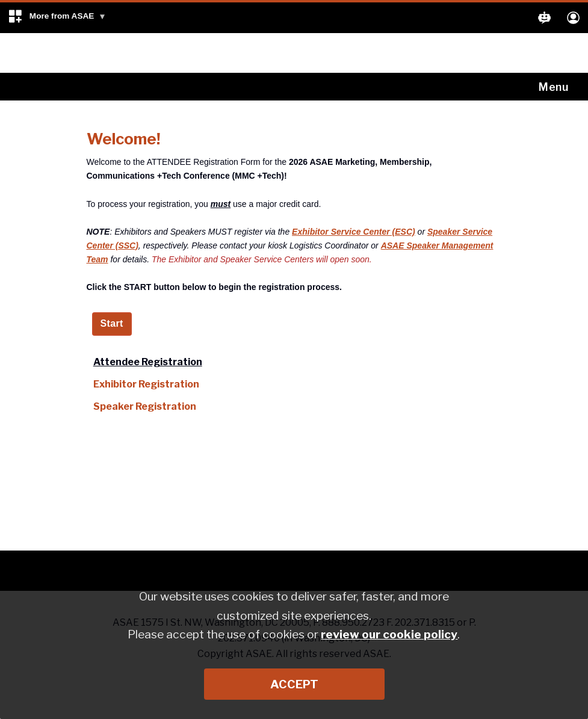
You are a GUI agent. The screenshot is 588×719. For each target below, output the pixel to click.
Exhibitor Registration (146, 384)
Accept (294, 684)
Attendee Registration (148, 362)
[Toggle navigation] (556, 87)
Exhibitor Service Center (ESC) (354, 232)
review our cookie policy (389, 634)
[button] (57, 18)
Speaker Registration (145, 406)
